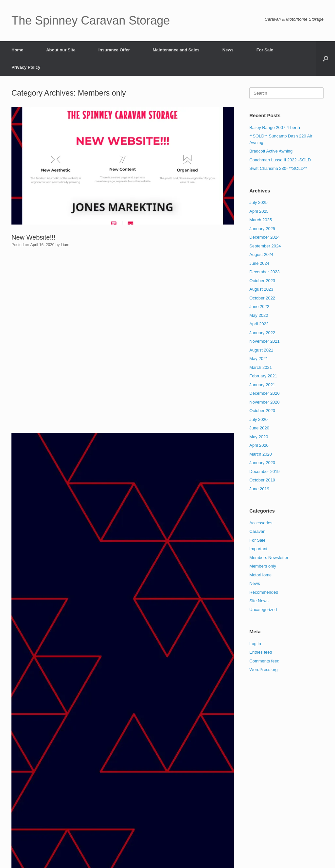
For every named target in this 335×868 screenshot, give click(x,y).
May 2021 (259, 359)
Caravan (257, 531)
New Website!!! (33, 237)
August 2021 (261, 350)
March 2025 (261, 220)
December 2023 (264, 272)
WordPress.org (263, 669)
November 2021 (264, 341)
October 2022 (262, 298)
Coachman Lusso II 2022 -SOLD (280, 160)
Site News (259, 601)
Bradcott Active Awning (271, 151)
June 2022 (259, 307)
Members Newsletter (269, 558)
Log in (255, 644)
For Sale (265, 50)
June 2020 (259, 428)
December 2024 (264, 237)
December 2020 (264, 393)
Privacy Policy (26, 67)
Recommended (264, 592)
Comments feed (264, 661)
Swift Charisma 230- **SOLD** (278, 168)
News (228, 50)
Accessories (261, 523)
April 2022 (259, 324)
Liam (65, 245)
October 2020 (262, 411)
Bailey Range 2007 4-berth (275, 127)
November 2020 (264, 402)
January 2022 (262, 333)
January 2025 (262, 229)
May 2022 (259, 315)
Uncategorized (263, 610)
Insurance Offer (114, 50)
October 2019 (262, 480)
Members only (263, 566)
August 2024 (261, 254)
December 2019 (264, 471)
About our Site (61, 50)
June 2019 (259, 489)
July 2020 (258, 419)
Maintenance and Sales (176, 50)
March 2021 (261, 367)
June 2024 (259, 263)
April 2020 (259, 445)
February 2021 (263, 376)
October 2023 (262, 281)
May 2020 (259, 437)
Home (17, 50)
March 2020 (261, 454)
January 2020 (262, 463)
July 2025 (258, 202)
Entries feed (261, 652)
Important (258, 549)
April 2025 (259, 211)
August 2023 (261, 289)
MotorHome (260, 575)
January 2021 (262, 385)
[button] (325, 59)
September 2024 (265, 246)
